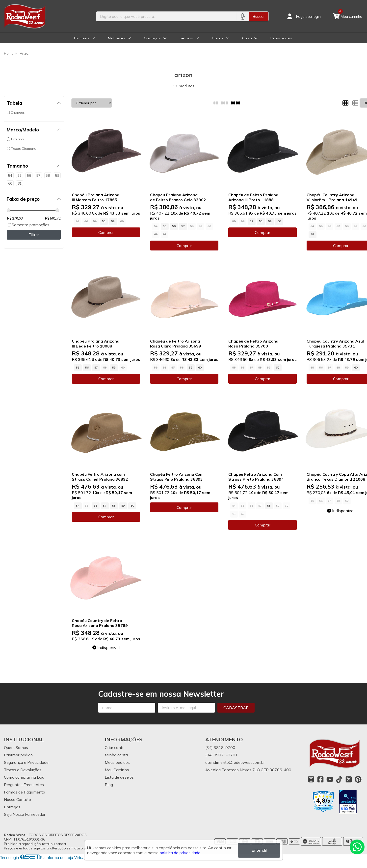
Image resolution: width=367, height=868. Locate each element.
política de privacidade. (180, 853)
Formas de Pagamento (25, 792)
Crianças (153, 38)
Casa (247, 38)
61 (313, 234)
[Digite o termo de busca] (166, 16)
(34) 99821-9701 (222, 755)
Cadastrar (236, 708)
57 (183, 226)
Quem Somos (16, 747)
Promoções (281, 38)
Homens (82, 38)
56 (174, 226)
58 (104, 221)
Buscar (259, 16)
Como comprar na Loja (24, 777)
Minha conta (116, 755)
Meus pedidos (117, 762)
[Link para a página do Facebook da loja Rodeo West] (320, 779)
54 (78, 506)
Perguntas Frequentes (24, 785)
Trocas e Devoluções (23, 770)
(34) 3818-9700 (220, 747)
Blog (109, 785)
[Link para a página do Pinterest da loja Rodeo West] (358, 779)
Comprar (106, 232)
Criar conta (115, 747)
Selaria (187, 38)
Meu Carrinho (117, 770)
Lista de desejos (119, 777)
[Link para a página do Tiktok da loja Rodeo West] (339, 779)
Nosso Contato (17, 799)
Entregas (12, 807)
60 (279, 221)
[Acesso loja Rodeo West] (303, 16)
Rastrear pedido (18, 755)
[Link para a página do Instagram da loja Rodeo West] (311, 779)
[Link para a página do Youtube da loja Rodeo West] (330, 779)
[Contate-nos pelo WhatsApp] (357, 847)
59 (113, 221)
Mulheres (117, 38)
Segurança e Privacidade (26, 762)
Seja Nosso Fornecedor (25, 814)
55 (165, 226)
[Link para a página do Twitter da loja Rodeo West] (349, 779)
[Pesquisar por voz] (243, 16)
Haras (218, 38)
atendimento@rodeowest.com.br (235, 762)
